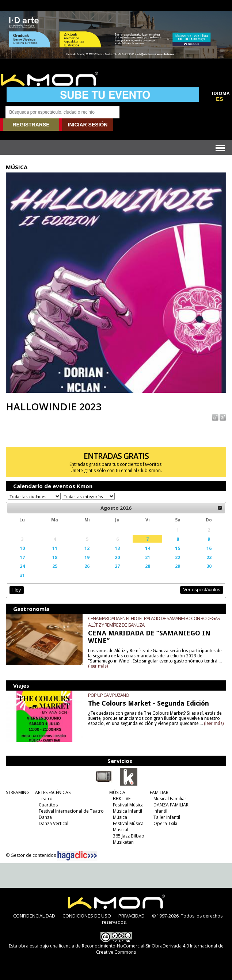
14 (148, 548)
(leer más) (98, 666)
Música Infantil (128, 811)
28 (148, 566)
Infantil (160, 811)
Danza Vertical (54, 823)
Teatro (46, 799)
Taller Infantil (167, 817)
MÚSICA (117, 792)
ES (220, 99)
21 (148, 557)
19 (87, 557)
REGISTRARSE (31, 125)
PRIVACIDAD (132, 916)
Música (120, 817)
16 (209, 548)
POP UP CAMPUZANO (109, 695)
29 (178, 566)
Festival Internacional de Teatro (71, 811)
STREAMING (18, 792)
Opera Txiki (165, 823)
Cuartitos (48, 805)
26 (87, 566)
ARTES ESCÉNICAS (53, 792)
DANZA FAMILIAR (171, 805)
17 (22, 557)
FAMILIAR (159, 792)
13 (117, 548)
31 (22, 575)
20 (117, 557)
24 (22, 566)
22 (178, 557)
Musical (121, 830)
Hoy (17, 590)
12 (87, 548)
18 (55, 557)
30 (209, 566)
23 (209, 557)
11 (55, 548)
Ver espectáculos (202, 590)
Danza (45, 817)
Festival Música (128, 805)
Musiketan (123, 842)
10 (22, 548)
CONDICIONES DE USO (87, 916)
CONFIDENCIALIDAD (34, 916)
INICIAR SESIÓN (88, 125)
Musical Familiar (170, 799)
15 (178, 548)
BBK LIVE (122, 799)
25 (55, 566)
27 (117, 566)
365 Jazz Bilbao (129, 836)
